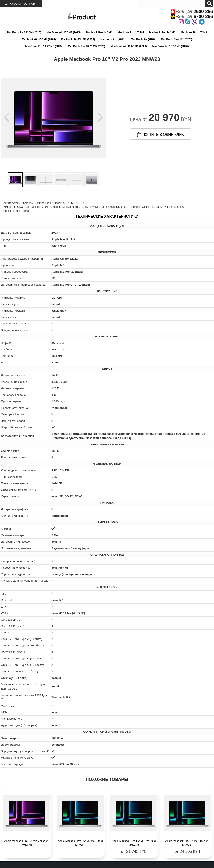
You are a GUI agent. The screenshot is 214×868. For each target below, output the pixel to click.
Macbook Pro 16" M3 (194, 32)
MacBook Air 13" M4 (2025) (24, 32)
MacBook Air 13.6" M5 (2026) (129, 46)
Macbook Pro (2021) (113, 39)
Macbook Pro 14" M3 (162, 32)
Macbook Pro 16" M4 (131, 32)
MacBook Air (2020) (143, 39)
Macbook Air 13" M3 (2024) (78, 39)
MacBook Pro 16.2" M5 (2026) (87, 46)
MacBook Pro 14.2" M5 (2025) (44, 46)
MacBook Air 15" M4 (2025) (64, 32)
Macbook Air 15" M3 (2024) (39, 39)
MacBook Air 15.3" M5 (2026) (171, 46)
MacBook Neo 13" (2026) (176, 39)
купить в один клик (160, 135)
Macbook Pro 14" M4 (99, 32)
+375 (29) (192, 12)
